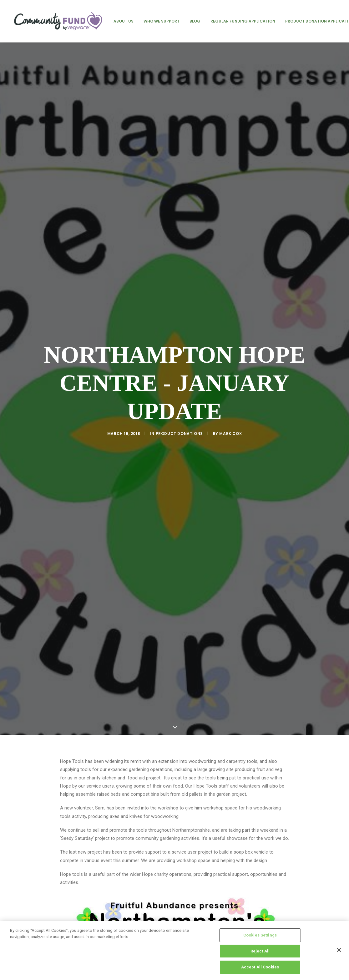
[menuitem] (124, 21)
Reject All (260, 951)
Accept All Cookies (260, 967)
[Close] (339, 950)
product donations (179, 434)
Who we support (162, 21)
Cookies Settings (260, 935)
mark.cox (230, 434)
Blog (195, 21)
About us (124, 21)
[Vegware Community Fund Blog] (58, 21)
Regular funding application (243, 21)
